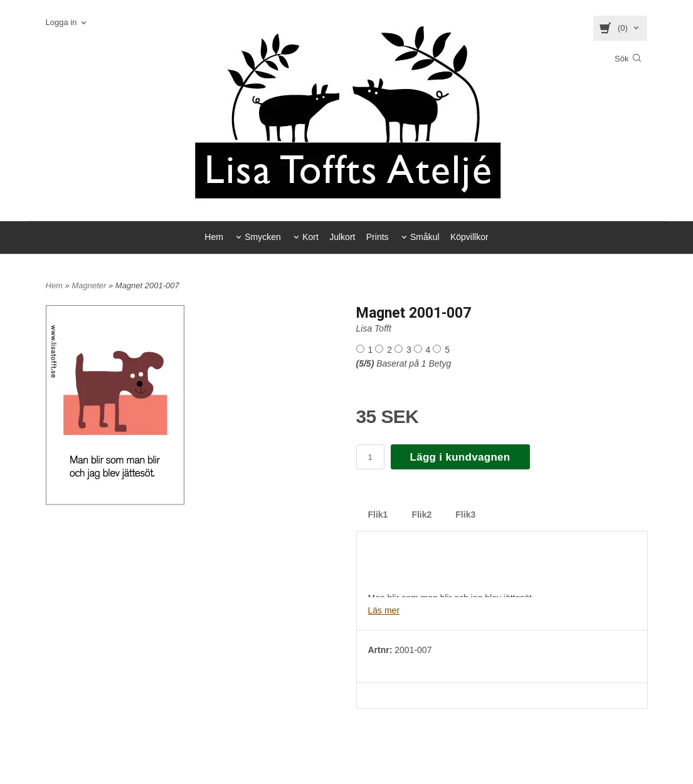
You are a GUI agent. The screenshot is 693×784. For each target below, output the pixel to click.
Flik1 (378, 515)
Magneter (90, 285)
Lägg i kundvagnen (460, 457)
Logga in (61, 22)
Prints (378, 237)
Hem (214, 237)
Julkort (342, 237)
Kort (310, 237)
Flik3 (465, 515)
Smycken (263, 237)
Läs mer (384, 610)
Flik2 (421, 515)
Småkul (425, 237)
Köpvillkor (469, 237)
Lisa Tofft (374, 328)
